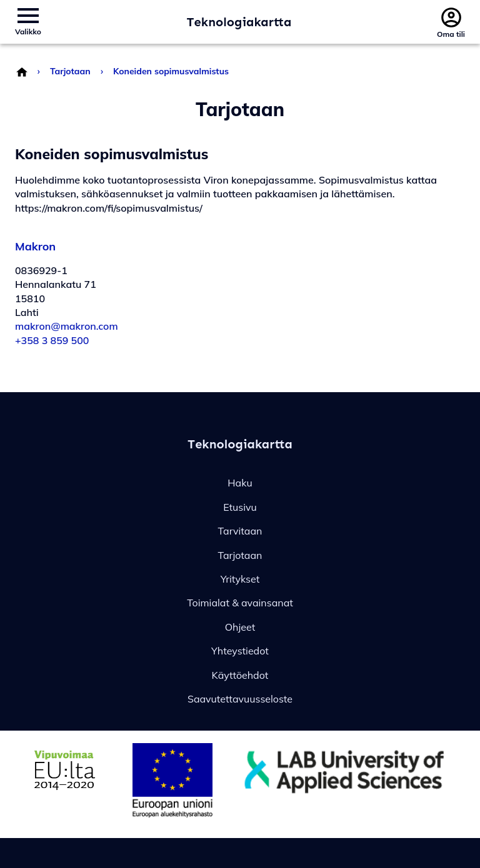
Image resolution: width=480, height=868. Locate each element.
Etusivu (240, 507)
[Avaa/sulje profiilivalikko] (451, 22)
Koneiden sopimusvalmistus (171, 71)
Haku (240, 483)
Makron (35, 246)
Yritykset (240, 579)
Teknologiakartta (239, 22)
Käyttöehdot (240, 675)
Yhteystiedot (240, 651)
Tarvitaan (240, 531)
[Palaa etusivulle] (21, 71)
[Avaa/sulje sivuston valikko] (28, 22)
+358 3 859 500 (52, 340)
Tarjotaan (70, 71)
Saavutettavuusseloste (240, 699)
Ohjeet (240, 627)
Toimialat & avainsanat (240, 603)
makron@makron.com (67, 326)
